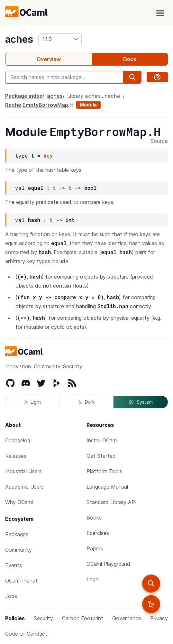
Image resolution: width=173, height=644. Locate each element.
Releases (16, 456)
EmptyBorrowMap (45, 105)
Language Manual (107, 487)
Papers (95, 548)
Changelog (18, 440)
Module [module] (88, 105)
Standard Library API (112, 502)
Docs (130, 59)
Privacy (159, 618)
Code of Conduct (26, 634)
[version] (60, 39)
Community (18, 550)
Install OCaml (102, 440)
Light (32, 402)
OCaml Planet (21, 581)
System (141, 402)
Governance (127, 618)
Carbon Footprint (83, 618)
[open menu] (160, 13)
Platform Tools (104, 471)
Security (43, 618)
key (48, 156)
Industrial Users (23, 471)
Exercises (98, 533)
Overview (49, 59)
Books (94, 518)
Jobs (11, 596)
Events (14, 565)
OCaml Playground (108, 564)
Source (159, 141)
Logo (93, 579)
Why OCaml (19, 502)
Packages (17, 534)
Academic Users (24, 487)
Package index (24, 96)
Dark (86, 402)
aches (19, 39)
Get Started (101, 456)
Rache (13, 105)
